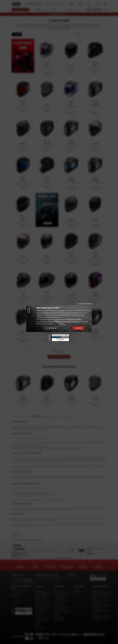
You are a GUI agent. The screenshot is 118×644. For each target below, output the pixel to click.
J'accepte (78, 328)
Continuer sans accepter (85, 303)
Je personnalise (51, 328)
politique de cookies (75, 319)
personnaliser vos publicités (72, 322)
